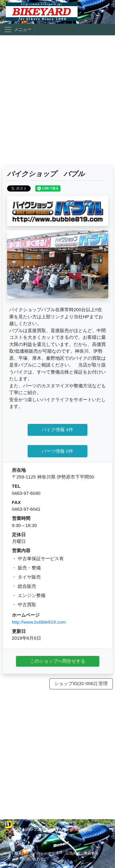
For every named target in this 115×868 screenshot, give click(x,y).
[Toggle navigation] (17, 29)
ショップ (11, 859)
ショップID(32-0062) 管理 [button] (81, 683)
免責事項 (91, 853)
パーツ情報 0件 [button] (57, 451)
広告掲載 (73, 853)
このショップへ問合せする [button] (58, 661)
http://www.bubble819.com (39, 622)
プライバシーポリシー (44, 853)
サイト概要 (13, 853)
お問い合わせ (33, 859)
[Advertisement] (57, 103)
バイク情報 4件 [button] (57, 430)
